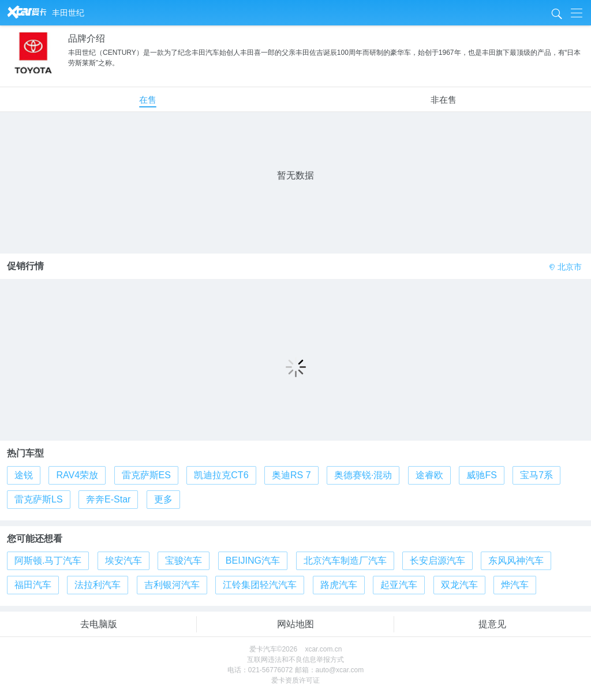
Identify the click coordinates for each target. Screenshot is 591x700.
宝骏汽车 (184, 561)
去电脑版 (99, 624)
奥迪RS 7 (291, 475)
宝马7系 (536, 475)
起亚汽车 (399, 585)
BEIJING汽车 (253, 561)
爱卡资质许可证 (295, 680)
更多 (163, 499)
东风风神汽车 (516, 561)
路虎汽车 (339, 585)
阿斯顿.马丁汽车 (48, 561)
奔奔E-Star (108, 499)
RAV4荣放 (77, 475)
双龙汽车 (459, 585)
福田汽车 (33, 585)
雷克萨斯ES (146, 475)
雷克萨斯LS (39, 499)
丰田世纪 (68, 13)
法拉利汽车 (98, 585)
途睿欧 (429, 475)
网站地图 (295, 624)
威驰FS (481, 475)
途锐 (24, 475)
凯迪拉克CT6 (221, 475)
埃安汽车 (124, 561)
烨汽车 (515, 585)
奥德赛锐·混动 (363, 475)
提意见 (492, 624)
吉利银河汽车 (172, 585)
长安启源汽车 (437, 561)
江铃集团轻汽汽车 (260, 585)
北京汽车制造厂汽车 (345, 561)
